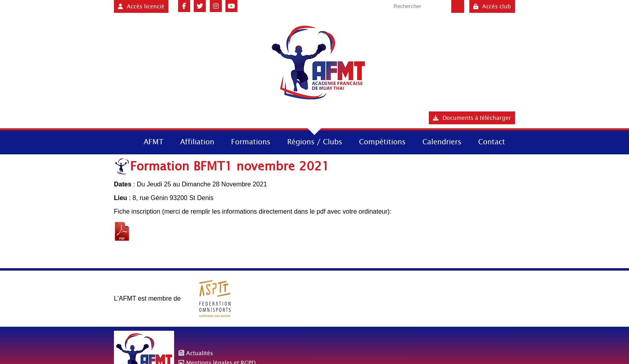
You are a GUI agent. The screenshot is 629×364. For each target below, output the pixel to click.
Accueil (121, 141)
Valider (458, 6)
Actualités (200, 353)
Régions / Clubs (315, 142)
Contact (492, 142)
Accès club (492, 6)
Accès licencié (141, 6)
